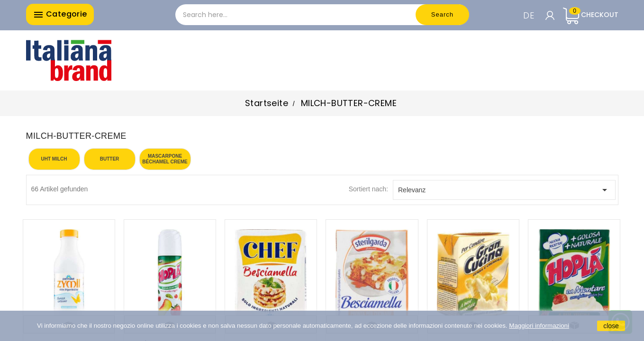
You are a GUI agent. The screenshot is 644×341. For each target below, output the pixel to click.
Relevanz (504, 190)
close (611, 326)
